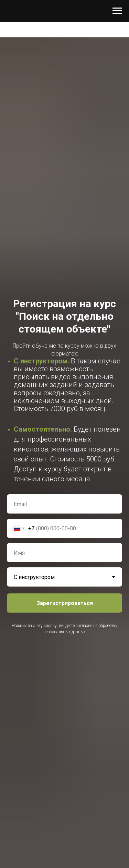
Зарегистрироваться (65, 603)
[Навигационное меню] (117, 11)
